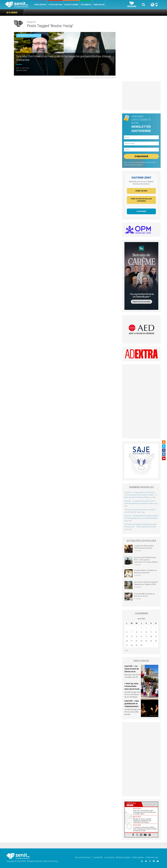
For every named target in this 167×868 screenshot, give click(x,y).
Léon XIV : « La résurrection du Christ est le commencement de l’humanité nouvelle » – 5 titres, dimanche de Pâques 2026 (141, 495)
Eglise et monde (71, 5)
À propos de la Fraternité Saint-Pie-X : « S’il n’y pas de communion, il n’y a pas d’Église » (146, 560)
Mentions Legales (123, 857)
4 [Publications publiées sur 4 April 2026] (151, 628)
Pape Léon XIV (40, 5)
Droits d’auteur (138, 857)
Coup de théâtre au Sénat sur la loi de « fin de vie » (144, 595)
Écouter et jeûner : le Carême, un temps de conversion (145, 571)
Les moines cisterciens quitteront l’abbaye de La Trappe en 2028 (146, 583)
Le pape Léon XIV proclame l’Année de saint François (144, 547)
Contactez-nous (152, 857)
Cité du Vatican (55, 5)
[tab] (133, 804)
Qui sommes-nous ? (83, 857)
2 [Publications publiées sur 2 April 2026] (141, 628)
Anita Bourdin (22, 70)
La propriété (98, 857)
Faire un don (99, 5)
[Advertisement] (141, 96)
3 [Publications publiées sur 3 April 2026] (146, 628)
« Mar (126, 651)
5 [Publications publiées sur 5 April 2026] (156, 628)
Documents (86, 5)
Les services (109, 857)
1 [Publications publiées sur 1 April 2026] (136, 628)
